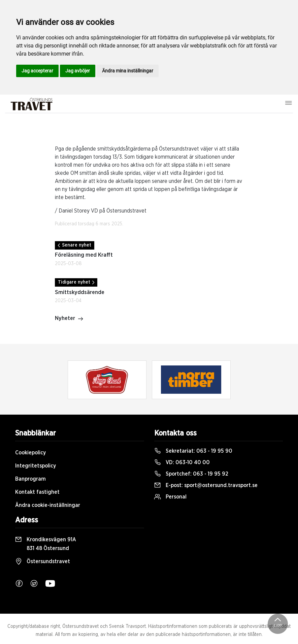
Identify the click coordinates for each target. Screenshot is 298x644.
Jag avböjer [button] (78, 71)
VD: (182, 462)
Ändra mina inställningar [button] (128, 71)
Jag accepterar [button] (37, 71)
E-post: (206, 485)
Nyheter (69, 319)
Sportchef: (191, 474)
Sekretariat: (193, 451)
